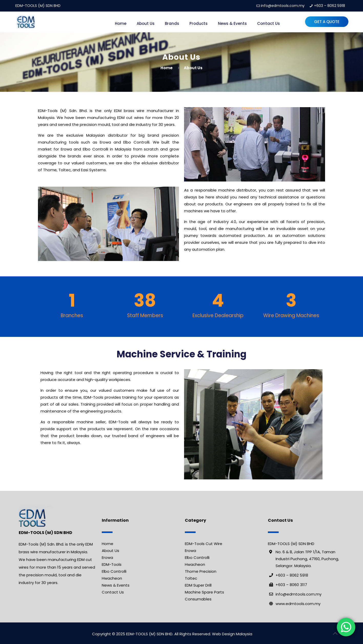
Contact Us (113, 592)
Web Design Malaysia (232, 634)
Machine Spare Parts (204, 592)
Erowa (107, 557)
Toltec (191, 578)
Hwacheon (112, 578)
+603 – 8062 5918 (330, 6)
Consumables (198, 599)
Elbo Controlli (114, 571)
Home (167, 68)
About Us (110, 551)
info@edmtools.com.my (283, 6)
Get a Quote (327, 22)
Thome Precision (201, 571)
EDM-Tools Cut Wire (204, 544)
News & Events (116, 585)
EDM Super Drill (198, 585)
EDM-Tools (112, 564)
